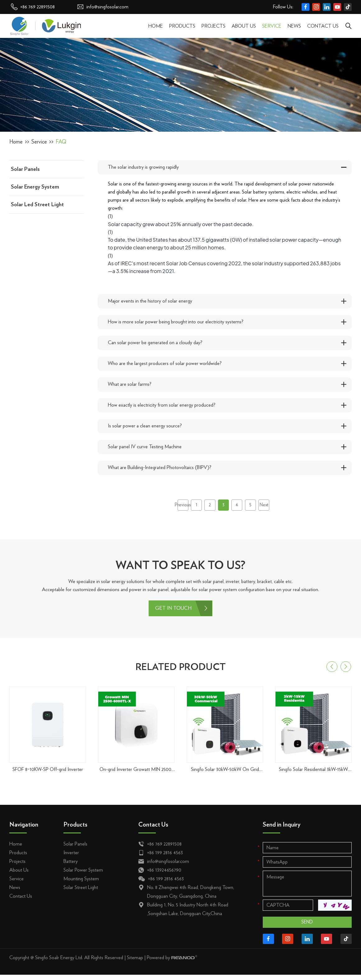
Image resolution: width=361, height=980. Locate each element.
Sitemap (135, 963)
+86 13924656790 (164, 873)
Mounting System (81, 882)
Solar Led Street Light (37, 205)
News (294, 26)
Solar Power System (83, 873)
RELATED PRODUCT (180, 670)
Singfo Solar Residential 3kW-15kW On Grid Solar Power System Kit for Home (313, 774)
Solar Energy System (35, 187)
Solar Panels (25, 169)
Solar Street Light (81, 891)
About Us (244, 26)
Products (182, 26)
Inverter (71, 856)
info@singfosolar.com (107, 7)
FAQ (62, 142)
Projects (213, 26)
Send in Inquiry (282, 828)
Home (156, 26)
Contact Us (323, 26)
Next (270, 507)
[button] (332, 670)
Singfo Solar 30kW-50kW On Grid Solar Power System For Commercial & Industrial (225, 774)
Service (272, 26)
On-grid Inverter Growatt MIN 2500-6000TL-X (136, 774)
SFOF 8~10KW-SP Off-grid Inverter (48, 773)
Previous (177, 507)
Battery (71, 865)
